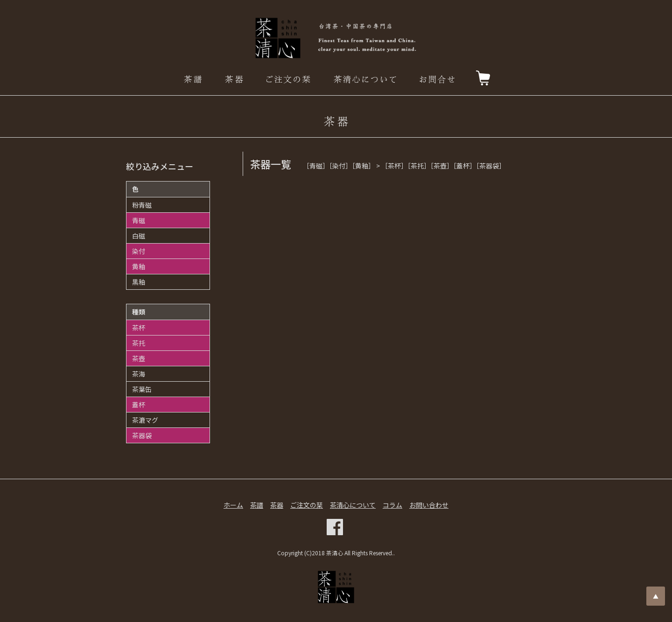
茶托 (139, 343)
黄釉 (139, 266)
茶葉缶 (142, 389)
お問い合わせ (429, 505)
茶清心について (353, 505)
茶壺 (139, 358)
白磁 (139, 236)
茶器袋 (142, 435)
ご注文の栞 (307, 505)
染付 (139, 251)
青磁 (139, 220)
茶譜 (257, 505)
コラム (392, 505)
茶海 (139, 374)
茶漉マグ (145, 420)
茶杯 (139, 328)
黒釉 (139, 282)
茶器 (277, 505)
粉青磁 (142, 205)
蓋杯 (139, 405)
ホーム (233, 505)
